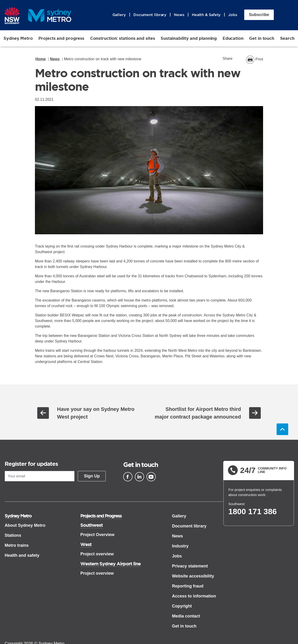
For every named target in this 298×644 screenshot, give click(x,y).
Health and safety (22, 555)
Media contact (186, 616)
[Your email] (40, 476)
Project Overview (97, 535)
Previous (43, 413)
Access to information (194, 596)
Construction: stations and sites (123, 38)
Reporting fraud (188, 586)
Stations (13, 535)
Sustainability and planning (189, 38)
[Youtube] (151, 477)
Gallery (119, 15)
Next (255, 413)
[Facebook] (128, 477)
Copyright (182, 606)
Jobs (233, 15)
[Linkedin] (139, 477)
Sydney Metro (18, 38)
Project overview (97, 554)
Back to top (282, 429)
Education (233, 38)
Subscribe (259, 15)
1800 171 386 (253, 511)
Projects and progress (61, 38)
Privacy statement (190, 566)
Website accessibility (193, 576)
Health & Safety (206, 15)
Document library (150, 15)
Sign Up (92, 476)
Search (287, 38)
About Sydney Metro (25, 525)
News (179, 15)
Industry (180, 546)
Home (41, 59)
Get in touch (262, 38)
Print (259, 59)
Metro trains (17, 545)
